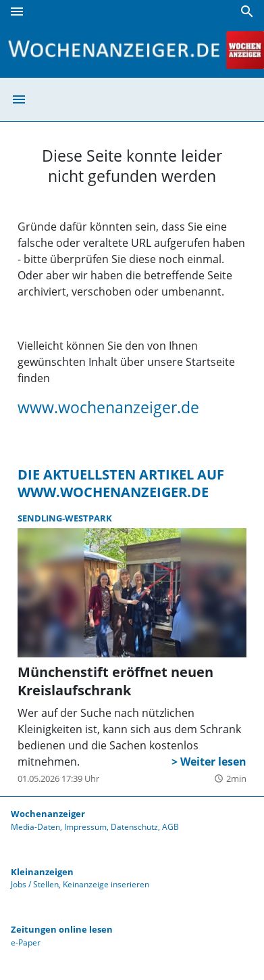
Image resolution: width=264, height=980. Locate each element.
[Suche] (247, 11)
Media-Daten (35, 827)
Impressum (85, 827)
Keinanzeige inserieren (106, 884)
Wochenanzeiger (48, 814)
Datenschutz (134, 827)
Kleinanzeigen (42, 872)
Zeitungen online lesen (62, 929)
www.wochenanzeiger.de (108, 407)
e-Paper (26, 942)
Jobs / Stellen (35, 884)
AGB (170, 827)
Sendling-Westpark (65, 518)
